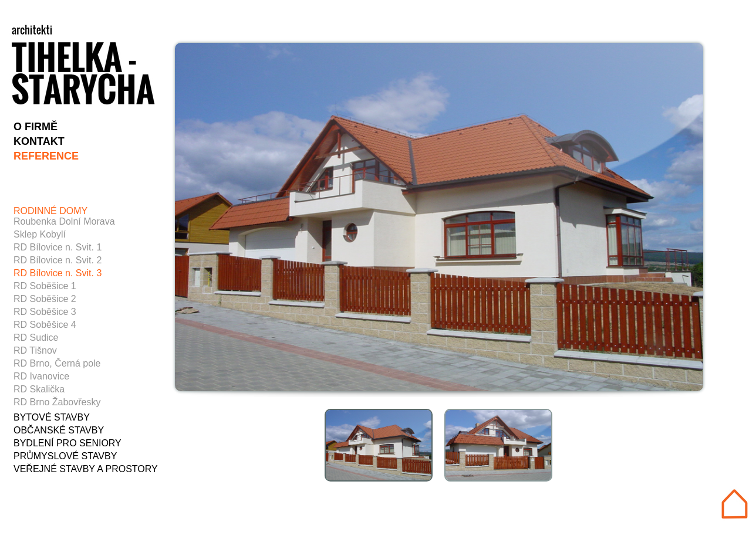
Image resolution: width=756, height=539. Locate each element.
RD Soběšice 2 (45, 299)
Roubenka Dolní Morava (64, 221)
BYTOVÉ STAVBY (52, 417)
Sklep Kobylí (40, 234)
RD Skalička (39, 389)
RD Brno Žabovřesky (57, 402)
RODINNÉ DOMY (50, 211)
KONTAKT (39, 141)
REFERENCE (46, 156)
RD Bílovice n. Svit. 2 (58, 260)
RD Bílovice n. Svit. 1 (58, 247)
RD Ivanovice (41, 376)
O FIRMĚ (36, 127)
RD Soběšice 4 (45, 325)
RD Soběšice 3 (45, 312)
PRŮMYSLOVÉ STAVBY (65, 456)
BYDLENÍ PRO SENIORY (67, 443)
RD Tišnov (35, 350)
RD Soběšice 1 (45, 286)
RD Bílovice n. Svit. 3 (58, 273)
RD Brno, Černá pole (57, 363)
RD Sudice (36, 338)
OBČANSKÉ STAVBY (59, 430)
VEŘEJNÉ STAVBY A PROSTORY (86, 469)
